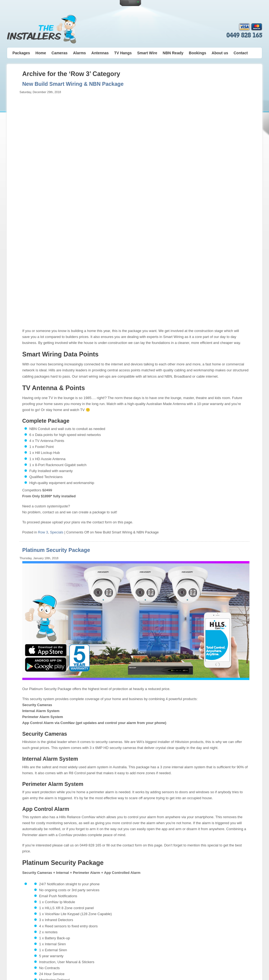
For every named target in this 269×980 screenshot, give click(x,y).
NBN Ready (173, 53)
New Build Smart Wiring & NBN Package (73, 84)
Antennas (100, 53)
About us (220, 53)
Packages (21, 53)
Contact (241, 53)
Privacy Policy (97, 957)
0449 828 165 (244, 35)
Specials (57, 310)
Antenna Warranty (139, 967)
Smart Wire (147, 53)
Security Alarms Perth (138, 952)
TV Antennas (107, 952)
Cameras (59, 53)
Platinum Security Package (56, 327)
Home (41, 53)
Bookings (197, 53)
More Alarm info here (39, 898)
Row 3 (43, 310)
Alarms (79, 53)
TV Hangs (123, 53)
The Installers (41, 29)
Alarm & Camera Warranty (104, 967)
